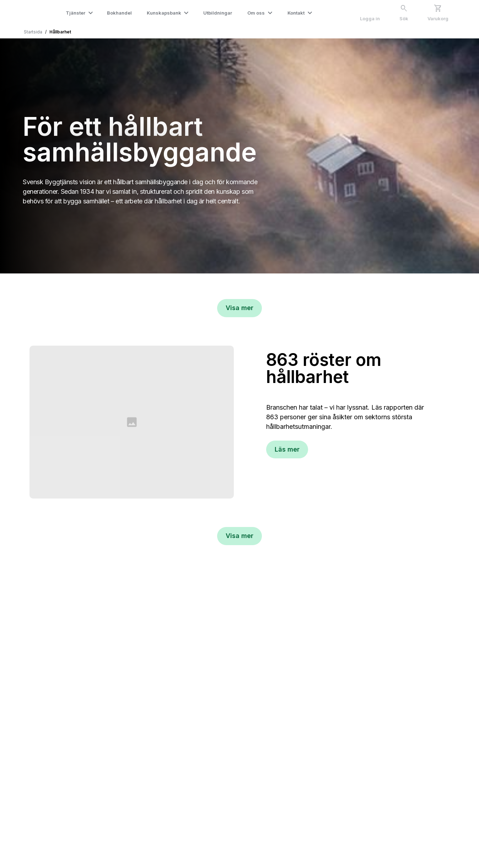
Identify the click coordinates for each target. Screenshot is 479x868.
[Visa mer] (239, 308)
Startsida (33, 32)
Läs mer (287, 449)
